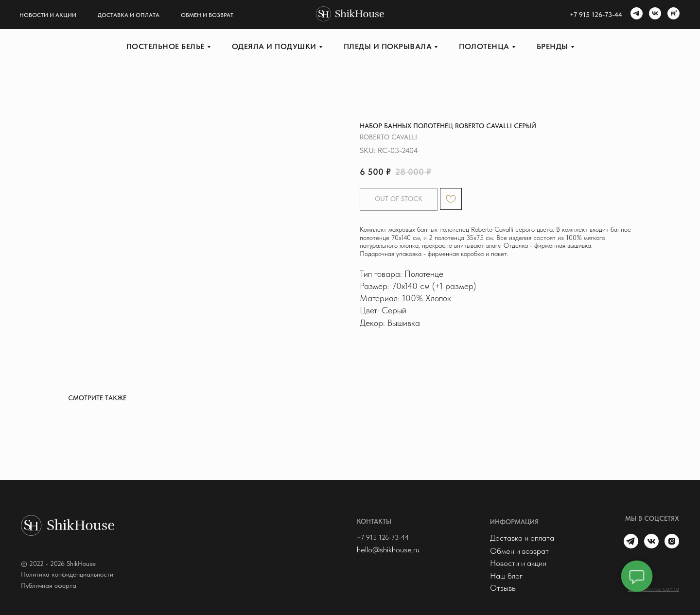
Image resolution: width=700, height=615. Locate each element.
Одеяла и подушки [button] (274, 46)
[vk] (654, 15)
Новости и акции (48, 15)
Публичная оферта (49, 585)
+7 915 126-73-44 (383, 537)
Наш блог (506, 576)
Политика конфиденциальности (67, 574)
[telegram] (635, 15)
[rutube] (672, 15)
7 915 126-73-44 (598, 15)
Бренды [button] (552, 46)
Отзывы (503, 588)
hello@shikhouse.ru (388, 549)
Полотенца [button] (484, 46)
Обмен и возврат (207, 15)
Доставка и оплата (129, 15)
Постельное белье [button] (166, 46)
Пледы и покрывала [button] (388, 46)
